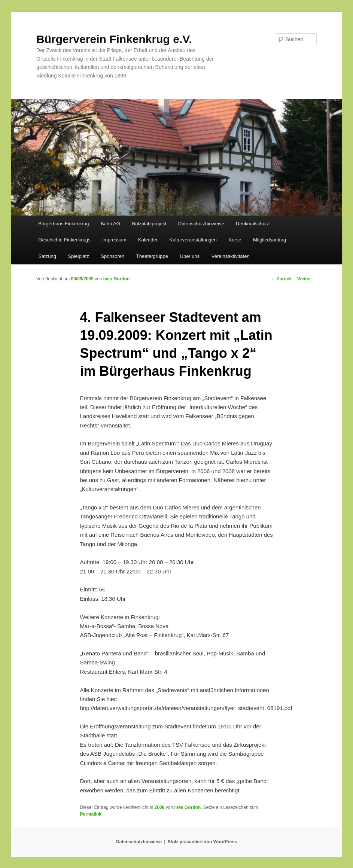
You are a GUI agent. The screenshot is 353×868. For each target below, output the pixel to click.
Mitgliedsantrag (270, 240)
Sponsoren (112, 256)
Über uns (190, 256)
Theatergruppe (152, 256)
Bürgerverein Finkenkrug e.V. (114, 39)
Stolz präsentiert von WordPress (202, 842)
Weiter (307, 279)
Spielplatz (78, 256)
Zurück (281, 279)
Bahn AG (110, 224)
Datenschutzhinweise (201, 224)
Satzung (47, 256)
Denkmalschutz (252, 224)
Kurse (235, 240)
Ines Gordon (117, 279)
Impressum (114, 240)
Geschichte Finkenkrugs (64, 240)
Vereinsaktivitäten (231, 256)
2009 (160, 807)
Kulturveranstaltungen (193, 240)
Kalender (148, 240)
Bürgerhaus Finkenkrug (63, 224)
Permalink (91, 814)
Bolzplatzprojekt (149, 224)
